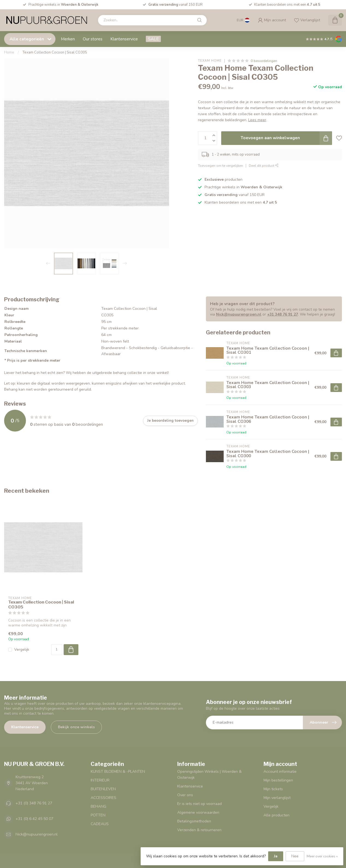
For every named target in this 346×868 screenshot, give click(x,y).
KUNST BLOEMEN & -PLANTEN (118, 772)
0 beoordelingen (264, 61)
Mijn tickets (273, 789)
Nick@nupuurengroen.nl (239, 314)
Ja (276, 856)
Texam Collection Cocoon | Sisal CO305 (55, 52)
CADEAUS (100, 824)
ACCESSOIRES (103, 798)
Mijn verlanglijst (277, 798)
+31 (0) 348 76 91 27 (34, 803)
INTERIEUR (100, 780)
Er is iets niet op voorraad (199, 804)
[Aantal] (57, 650)
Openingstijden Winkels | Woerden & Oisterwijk (209, 775)
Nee (295, 856)
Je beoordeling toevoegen (170, 421)
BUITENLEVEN (103, 789)
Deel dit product (264, 166)
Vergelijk (22, 649)
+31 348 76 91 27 (283, 314)
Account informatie (280, 772)
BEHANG (98, 806)
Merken (68, 39)
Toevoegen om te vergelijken (221, 166)
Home (9, 52)
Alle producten (276, 815)
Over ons (185, 795)
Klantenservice (124, 39)
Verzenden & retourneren (199, 830)
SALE (153, 39)
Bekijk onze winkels (76, 727)
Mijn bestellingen (278, 780)
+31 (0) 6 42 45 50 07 (34, 819)
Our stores (93, 39)
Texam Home (210, 61)
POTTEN (98, 815)
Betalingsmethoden (194, 821)
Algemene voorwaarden (198, 812)
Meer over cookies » (322, 856)
